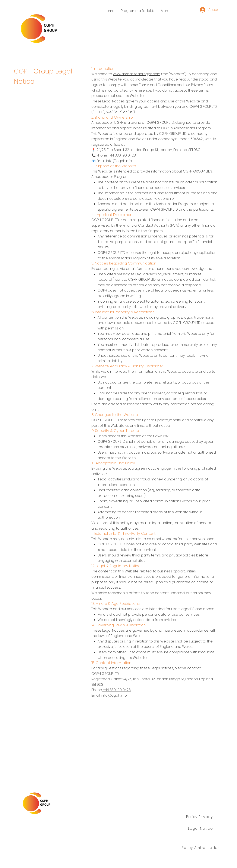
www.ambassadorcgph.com (137, 74)
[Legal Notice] (201, 829)
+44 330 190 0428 (116, 690)
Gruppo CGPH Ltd (48, 829)
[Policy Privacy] (200, 817)
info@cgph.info (114, 695)
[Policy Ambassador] (201, 848)
